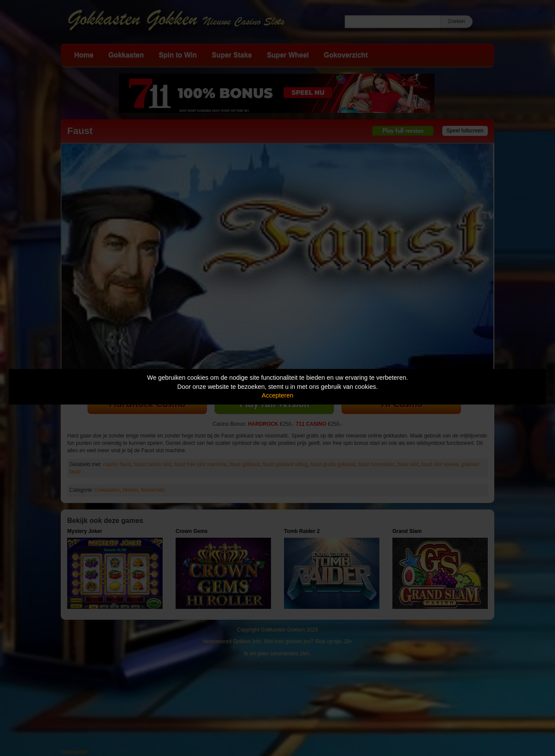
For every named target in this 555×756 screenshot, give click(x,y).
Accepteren (278, 395)
